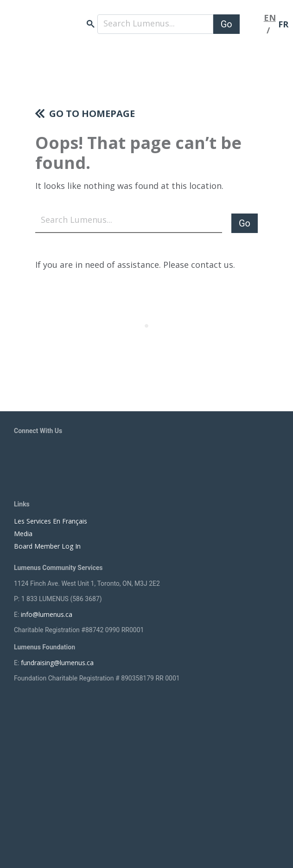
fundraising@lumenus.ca (57, 663)
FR (283, 24)
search (91, 24)
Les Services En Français (51, 521)
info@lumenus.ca (47, 614)
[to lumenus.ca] (70, 19)
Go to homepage (92, 113)
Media (23, 534)
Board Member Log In (47, 546)
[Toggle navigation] (252, 24)
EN (270, 18)
